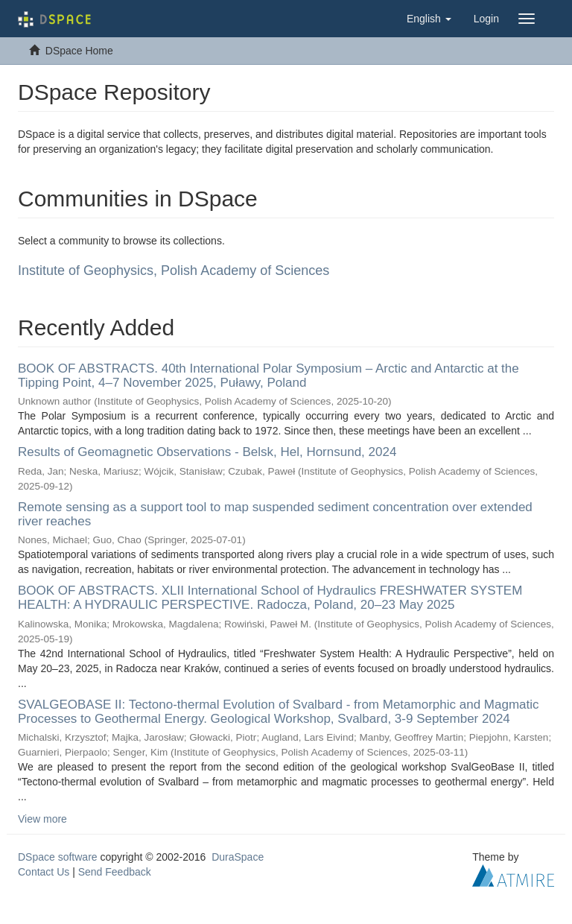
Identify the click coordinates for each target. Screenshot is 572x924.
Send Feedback (115, 872)
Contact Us (44, 872)
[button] (429, 19)
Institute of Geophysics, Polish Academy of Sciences (174, 270)
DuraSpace (238, 857)
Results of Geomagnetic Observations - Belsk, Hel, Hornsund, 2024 (207, 452)
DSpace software (58, 857)
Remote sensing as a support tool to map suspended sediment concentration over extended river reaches (275, 514)
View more (42, 819)
